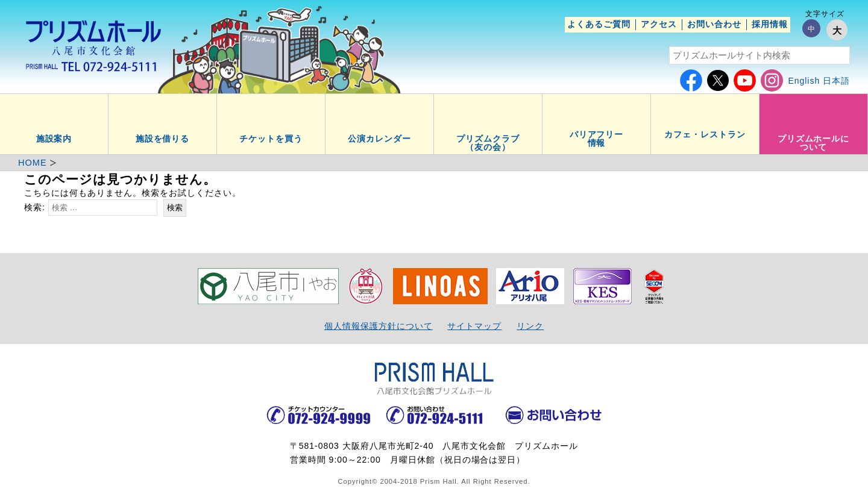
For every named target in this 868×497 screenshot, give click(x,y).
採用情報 (770, 24)
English (804, 81)
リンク (530, 326)
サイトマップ (474, 326)
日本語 (836, 81)
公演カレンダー (379, 139)
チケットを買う (271, 139)
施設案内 (54, 139)
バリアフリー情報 (597, 139)
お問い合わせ (714, 24)
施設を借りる (163, 139)
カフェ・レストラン (705, 134)
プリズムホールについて (814, 143)
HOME (33, 163)
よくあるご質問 (599, 24)
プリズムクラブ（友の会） (488, 143)
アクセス (659, 24)
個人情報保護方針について (379, 326)
